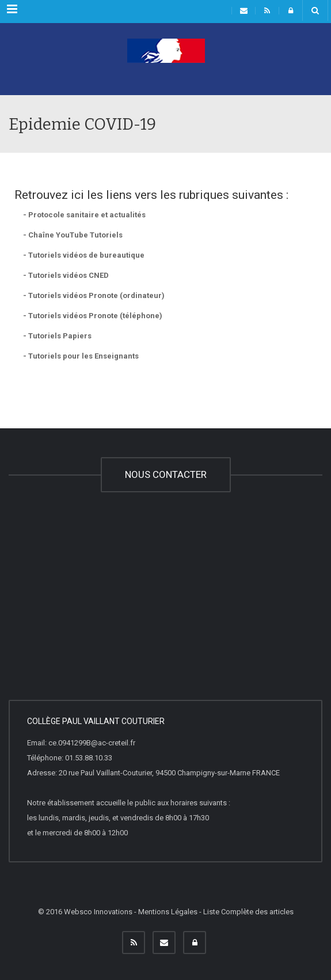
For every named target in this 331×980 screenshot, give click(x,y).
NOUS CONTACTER (166, 474)
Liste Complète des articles (248, 912)
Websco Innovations (98, 912)
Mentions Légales (168, 912)
